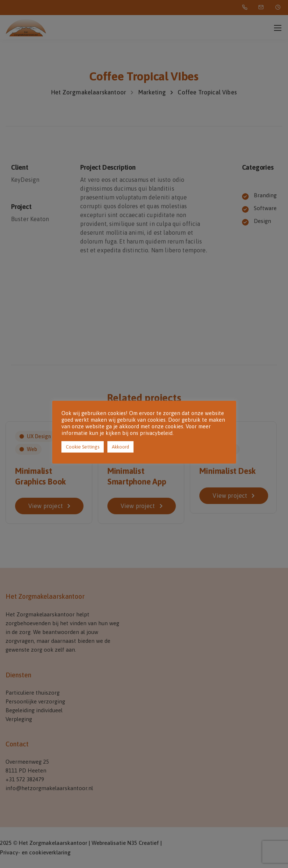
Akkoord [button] (120, 447)
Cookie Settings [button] (83, 447)
